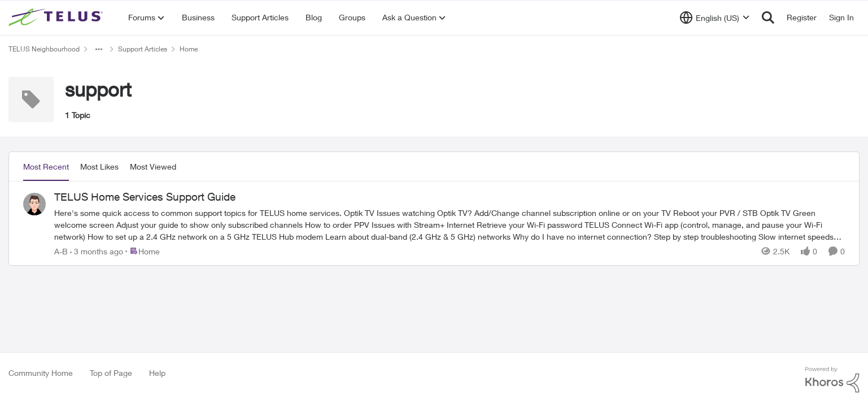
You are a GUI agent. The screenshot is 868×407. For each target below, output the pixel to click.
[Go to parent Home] (143, 251)
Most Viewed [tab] (153, 166)
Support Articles (143, 49)
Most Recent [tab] (46, 166)
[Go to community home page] (57, 18)
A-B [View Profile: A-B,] (61, 251)
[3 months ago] (97, 251)
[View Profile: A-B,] (34, 204)
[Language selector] (715, 18)
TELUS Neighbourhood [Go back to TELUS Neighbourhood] (44, 49)
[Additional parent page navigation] (99, 49)
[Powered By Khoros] (832, 380)
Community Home (41, 373)
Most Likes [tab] (99, 166)
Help (157, 373)
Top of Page (111, 373)
